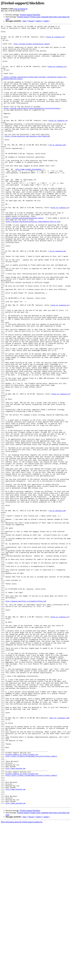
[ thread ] (31, 21)
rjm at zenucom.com (57, 169)
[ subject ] (39, 21)
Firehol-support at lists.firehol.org (22, 900)
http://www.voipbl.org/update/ (29, 198)
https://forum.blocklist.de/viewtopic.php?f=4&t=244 (27, 158)
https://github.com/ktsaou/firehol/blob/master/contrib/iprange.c (32, 125)
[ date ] (25, 21)
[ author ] (46, 21)
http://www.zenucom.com (15, 917)
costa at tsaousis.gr (20, 9)
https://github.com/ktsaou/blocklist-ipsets (25, 257)
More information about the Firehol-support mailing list (22, 978)
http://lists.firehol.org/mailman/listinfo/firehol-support (31, 902)
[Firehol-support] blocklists (30, 15)
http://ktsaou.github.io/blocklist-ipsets (32, 48)
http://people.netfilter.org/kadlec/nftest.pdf (26, 716)
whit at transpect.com (59, 856)
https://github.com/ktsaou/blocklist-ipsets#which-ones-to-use (33, 261)
